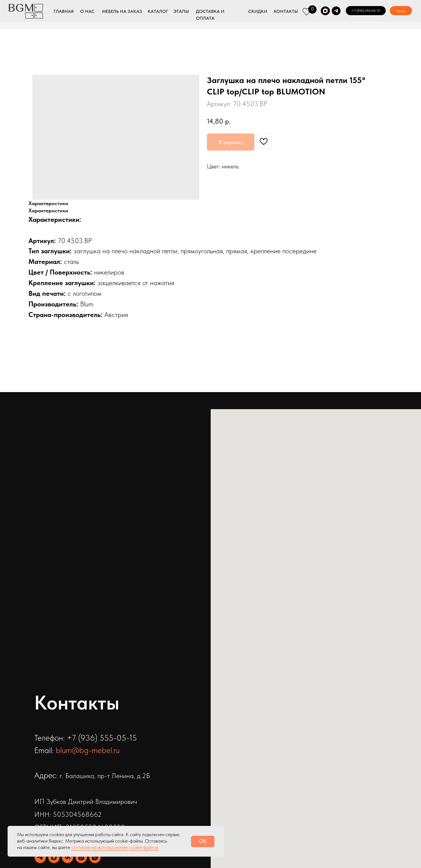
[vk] (68, 857)
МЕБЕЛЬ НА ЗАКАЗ (122, 11)
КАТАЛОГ (158, 11)
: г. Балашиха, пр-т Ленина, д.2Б (103, 776)
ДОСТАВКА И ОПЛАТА (210, 15)
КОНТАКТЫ (286, 11)
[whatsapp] (95, 857)
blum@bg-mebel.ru (88, 750)
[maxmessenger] (54, 857)
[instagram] (81, 857)
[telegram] (40, 857)
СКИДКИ (258, 11)
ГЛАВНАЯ (64, 11)
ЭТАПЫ (181, 11)
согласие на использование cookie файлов (115, 847)
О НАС (87, 11)
